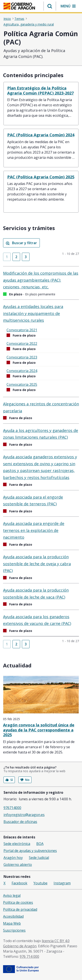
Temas (19, 19)
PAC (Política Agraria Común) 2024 (41, 135)
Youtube (40, 883)
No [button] (25, 780)
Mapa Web (12, 923)
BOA (40, 844)
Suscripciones (14, 930)
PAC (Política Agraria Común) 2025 (41, 177)
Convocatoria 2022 (22, 344)
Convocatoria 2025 (22, 384)
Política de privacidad (20, 909)
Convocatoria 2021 (22, 330)
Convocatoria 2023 (22, 357)
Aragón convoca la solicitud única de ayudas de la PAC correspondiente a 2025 (39, 730)
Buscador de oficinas (20, 822)
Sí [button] (9, 780)
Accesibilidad (13, 916)
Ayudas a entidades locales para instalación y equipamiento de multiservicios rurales (33, 313)
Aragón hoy (13, 858)
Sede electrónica (17, 844)
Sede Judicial (39, 858)
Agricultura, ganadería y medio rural (29, 24)
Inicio (7, 19)
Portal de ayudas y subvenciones (30, 851)
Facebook (19, 883)
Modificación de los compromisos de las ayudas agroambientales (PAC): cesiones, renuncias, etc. (41, 280)
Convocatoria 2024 (22, 371)
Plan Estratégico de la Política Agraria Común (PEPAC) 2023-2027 (40, 91)
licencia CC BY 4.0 (56, 941)
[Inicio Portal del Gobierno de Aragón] (19, 6)
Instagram (62, 883)
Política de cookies (18, 902)
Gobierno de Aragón (20, 946)
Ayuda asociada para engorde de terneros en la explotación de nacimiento (34, 530)
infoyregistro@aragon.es (24, 815)
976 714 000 (29, 956)
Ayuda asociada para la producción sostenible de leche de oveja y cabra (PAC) (37, 564)
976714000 (12, 808)
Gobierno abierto (18, 865)
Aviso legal (12, 895)
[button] (50, 6)
